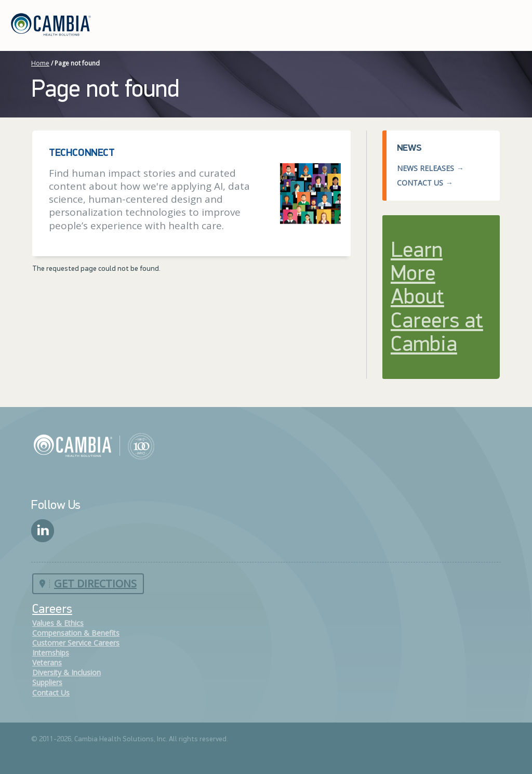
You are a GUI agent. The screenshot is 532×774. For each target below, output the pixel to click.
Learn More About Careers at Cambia (437, 298)
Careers (52, 610)
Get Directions (95, 583)
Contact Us (420, 183)
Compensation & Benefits (76, 633)
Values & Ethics (58, 623)
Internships (51, 653)
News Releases (425, 168)
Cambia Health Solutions (94, 445)
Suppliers (47, 682)
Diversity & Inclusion (66, 672)
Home (40, 63)
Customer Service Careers (76, 643)
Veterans (47, 663)
